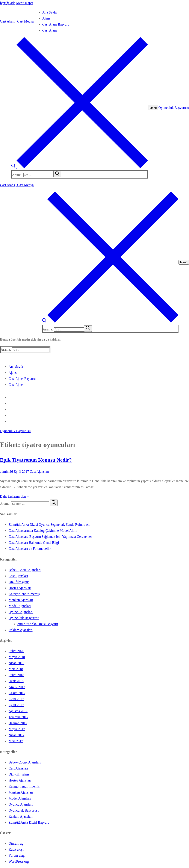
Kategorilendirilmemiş (24, 594)
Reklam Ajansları (21, 630)
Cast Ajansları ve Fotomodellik (30, 549)
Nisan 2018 (16, 663)
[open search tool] (80, 167)
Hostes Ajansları (20, 588)
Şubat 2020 (16, 651)
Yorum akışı (17, 855)
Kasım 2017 (17, 693)
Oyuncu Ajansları (21, 612)
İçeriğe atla (8, 3)
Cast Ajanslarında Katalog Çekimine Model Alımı (43, 531)
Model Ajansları (20, 606)
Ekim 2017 (16, 699)
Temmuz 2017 (18, 717)
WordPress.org (19, 861)
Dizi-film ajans (19, 582)
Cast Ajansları (39, 472)
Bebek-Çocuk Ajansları (25, 570)
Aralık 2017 (17, 687)
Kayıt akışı (16, 849)
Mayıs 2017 (17, 729)
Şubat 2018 (16, 675)
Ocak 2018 (16, 681)
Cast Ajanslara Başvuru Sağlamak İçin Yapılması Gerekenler (50, 537)
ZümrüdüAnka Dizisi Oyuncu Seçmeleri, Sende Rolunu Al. (49, 525)
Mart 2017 (16, 741)
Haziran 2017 (18, 723)
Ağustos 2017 (18, 711)
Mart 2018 (16, 669)
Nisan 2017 (16, 735)
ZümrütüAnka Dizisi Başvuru (38, 624)
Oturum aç (16, 843)
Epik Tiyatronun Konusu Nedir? (36, 460)
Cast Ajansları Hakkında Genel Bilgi (34, 543)
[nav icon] (153, 108)
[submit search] (57, 174)
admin (4, 472)
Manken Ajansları (21, 600)
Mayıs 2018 (17, 657)
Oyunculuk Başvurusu (174, 108)
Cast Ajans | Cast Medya (17, 21)
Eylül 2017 (16, 705)
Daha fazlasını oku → (15, 496)
